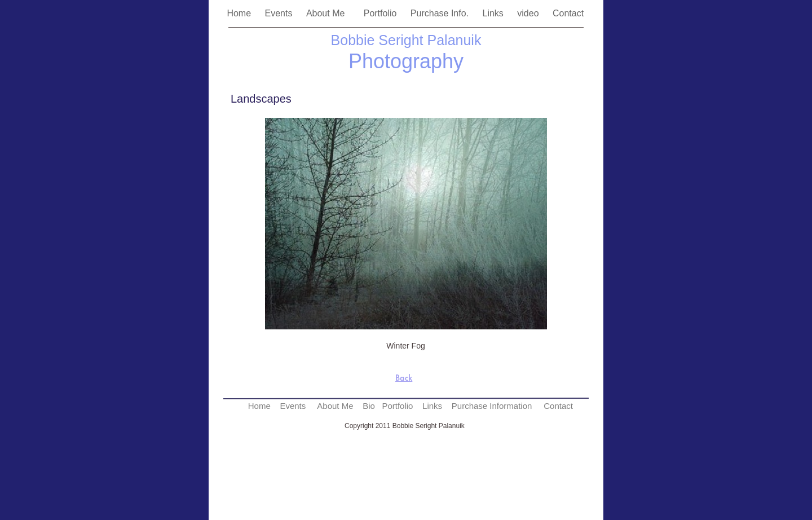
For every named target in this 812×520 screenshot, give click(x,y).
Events (280, 13)
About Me (329, 13)
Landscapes (261, 99)
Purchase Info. (441, 13)
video (529, 13)
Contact (570, 13)
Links (494, 13)
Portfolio (381, 13)
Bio (369, 406)
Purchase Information (492, 406)
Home (240, 13)
